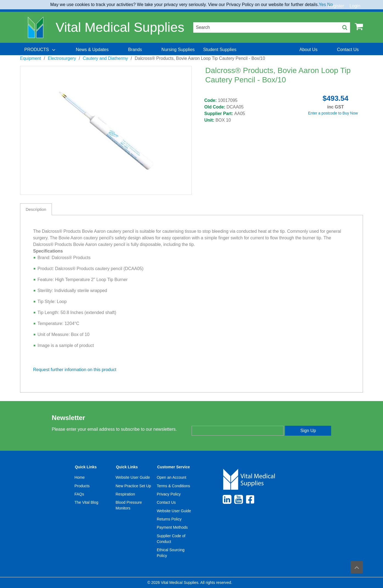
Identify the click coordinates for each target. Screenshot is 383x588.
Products (82, 486)
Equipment (31, 58)
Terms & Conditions (173, 486)
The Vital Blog (86, 502)
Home (79, 477)
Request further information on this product (75, 370)
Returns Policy (169, 519)
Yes (322, 5)
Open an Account (171, 477)
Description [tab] (36, 209)
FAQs (79, 494)
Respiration (125, 494)
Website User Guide (133, 477)
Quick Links (86, 467)
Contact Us (166, 502)
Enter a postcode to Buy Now (333, 113)
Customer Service (173, 467)
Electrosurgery (62, 58)
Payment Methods (172, 527)
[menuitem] (40, 50)
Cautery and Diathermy (106, 58)
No (330, 5)
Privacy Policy (169, 494)
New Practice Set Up (133, 486)
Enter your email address (215, 421)
